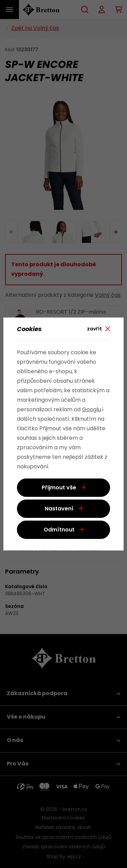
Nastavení (59, 509)
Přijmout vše (59, 488)
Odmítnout (59, 530)
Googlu (91, 410)
